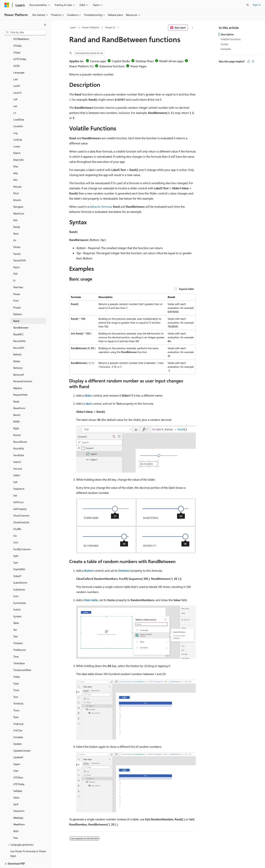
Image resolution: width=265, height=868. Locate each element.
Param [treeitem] (17, 234)
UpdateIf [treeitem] (18, 744)
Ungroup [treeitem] (18, 711)
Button (89, 570)
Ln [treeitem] (15, 100)
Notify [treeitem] (17, 214)
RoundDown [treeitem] (20, 429)
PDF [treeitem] (16, 261)
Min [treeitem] (15, 167)
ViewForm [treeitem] (19, 798)
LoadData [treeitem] (19, 107)
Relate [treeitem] (17, 348)
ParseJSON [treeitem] (19, 248)
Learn (73, 27)
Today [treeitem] (17, 664)
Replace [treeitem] (18, 375)
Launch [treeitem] (17, 80)
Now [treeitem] (16, 221)
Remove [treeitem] (18, 355)
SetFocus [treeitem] (18, 489)
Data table (91, 600)
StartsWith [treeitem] (19, 557)
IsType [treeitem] (17, 40)
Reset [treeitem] (16, 389)
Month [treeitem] (17, 187)
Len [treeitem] (15, 93)
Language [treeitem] (19, 60)
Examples (226, 49)
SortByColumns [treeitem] (22, 536)
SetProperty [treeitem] (20, 496)
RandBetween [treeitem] (21, 315)
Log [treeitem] (15, 120)
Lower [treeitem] (17, 134)
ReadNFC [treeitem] (18, 322)
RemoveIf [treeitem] (18, 362)
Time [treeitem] (16, 644)
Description (227, 34)
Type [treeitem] (16, 704)
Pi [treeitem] (14, 268)
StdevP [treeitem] (17, 563)
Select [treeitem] (17, 463)
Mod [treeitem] (16, 181)
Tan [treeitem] (15, 617)
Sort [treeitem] (16, 530)
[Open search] (248, 5)
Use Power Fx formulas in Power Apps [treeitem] (28, 841)
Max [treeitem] (16, 154)
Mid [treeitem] (15, 160)
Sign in (257, 5)
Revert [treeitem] (17, 402)
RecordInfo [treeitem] (19, 328)
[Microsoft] (7, 5)
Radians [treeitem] (18, 301)
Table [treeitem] (16, 610)
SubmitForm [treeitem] (20, 570)
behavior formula (101, 206)
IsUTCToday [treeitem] (20, 46)
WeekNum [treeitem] (19, 812)
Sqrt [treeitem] (16, 550)
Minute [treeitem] (17, 174)
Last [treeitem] (16, 66)
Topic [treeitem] (16, 671)
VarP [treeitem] (16, 792)
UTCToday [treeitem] (19, 771)
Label (88, 403)
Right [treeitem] (16, 416)
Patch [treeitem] (16, 254)
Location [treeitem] (18, 113)
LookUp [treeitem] (18, 127)
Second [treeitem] (17, 456)
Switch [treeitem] (17, 597)
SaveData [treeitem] (19, 442)
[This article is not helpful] (253, 61)
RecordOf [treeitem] (19, 335)
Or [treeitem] (15, 228)
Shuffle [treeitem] (17, 516)
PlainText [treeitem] (18, 275)
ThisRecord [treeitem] (19, 637)
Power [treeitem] (17, 281)
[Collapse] (45, 25)
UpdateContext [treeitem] (22, 738)
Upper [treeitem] (17, 751)
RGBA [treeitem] (16, 409)
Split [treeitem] (16, 543)
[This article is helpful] (248, 61)
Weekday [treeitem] (18, 805)
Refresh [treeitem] (17, 342)
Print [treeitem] (16, 288)
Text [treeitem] (15, 624)
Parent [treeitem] (17, 241)
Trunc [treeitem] (16, 698)
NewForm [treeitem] (19, 201)
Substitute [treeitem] (19, 577)
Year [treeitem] (16, 825)
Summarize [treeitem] (20, 590)
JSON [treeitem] (16, 53)
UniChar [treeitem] (18, 718)
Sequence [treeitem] (19, 476)
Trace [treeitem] (16, 677)
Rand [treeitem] (16, 308)
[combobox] (25, 32)
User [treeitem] (16, 758)
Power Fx (110, 27)
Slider (88, 395)
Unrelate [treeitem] (18, 724)
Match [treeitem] (17, 140)
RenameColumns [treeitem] (23, 369)
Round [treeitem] (17, 422)
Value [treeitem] (16, 785)
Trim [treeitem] (16, 684)
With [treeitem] (16, 818)
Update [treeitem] (17, 731)
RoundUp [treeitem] (19, 436)
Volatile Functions (231, 39)
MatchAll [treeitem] (18, 147)
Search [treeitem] (17, 449)
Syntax (224, 44)
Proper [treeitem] (17, 295)
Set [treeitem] (15, 483)
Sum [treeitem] (16, 583)
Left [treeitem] (15, 87)
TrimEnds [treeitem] (18, 691)
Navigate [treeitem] (18, 194)
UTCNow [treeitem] (18, 765)
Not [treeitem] (15, 207)
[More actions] (193, 28)
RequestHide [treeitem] (20, 382)
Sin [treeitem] (15, 523)
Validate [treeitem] (18, 778)
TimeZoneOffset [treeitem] (22, 657)
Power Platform (91, 27)
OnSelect (124, 570)
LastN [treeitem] (16, 73)
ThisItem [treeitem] (18, 630)
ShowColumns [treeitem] (21, 503)
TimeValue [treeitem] (19, 650)
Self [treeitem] (15, 469)
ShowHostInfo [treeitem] (21, 510)
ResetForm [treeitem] (19, 395)
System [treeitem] (17, 604)
